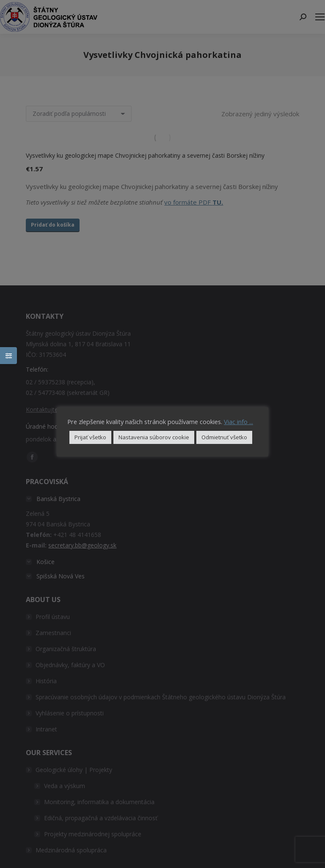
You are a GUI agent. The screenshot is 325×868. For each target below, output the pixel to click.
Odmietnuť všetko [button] (224, 437)
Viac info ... (238, 422)
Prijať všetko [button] (90, 437)
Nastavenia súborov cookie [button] (154, 437)
